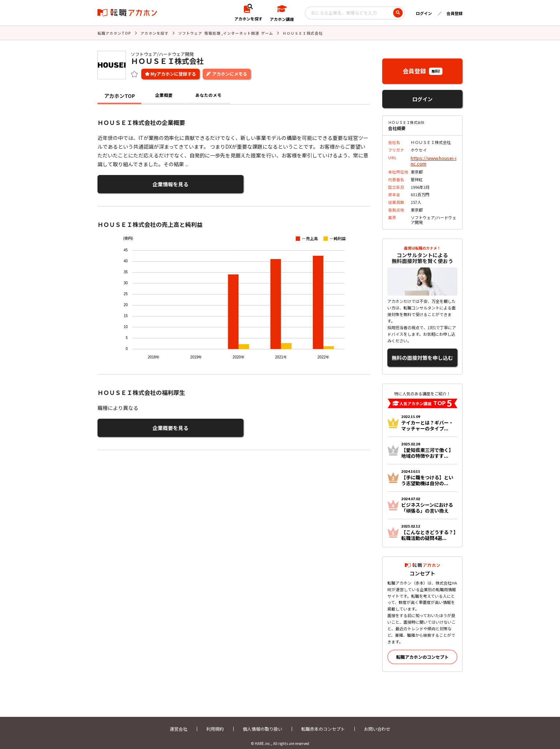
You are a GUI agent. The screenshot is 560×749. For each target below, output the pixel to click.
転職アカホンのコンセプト (422, 651)
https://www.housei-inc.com (434, 159)
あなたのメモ (208, 95)
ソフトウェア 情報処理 (199, 33)
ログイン (424, 13)
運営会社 (179, 723)
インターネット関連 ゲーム (248, 33)
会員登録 (454, 13)
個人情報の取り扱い (262, 723)
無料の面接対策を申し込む (422, 353)
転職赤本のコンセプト (323, 723)
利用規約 (215, 723)
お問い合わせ (377, 723)
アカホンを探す (155, 33)
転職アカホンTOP (114, 33)
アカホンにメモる (230, 73)
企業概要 (164, 95)
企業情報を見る (133, 183)
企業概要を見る (133, 424)
